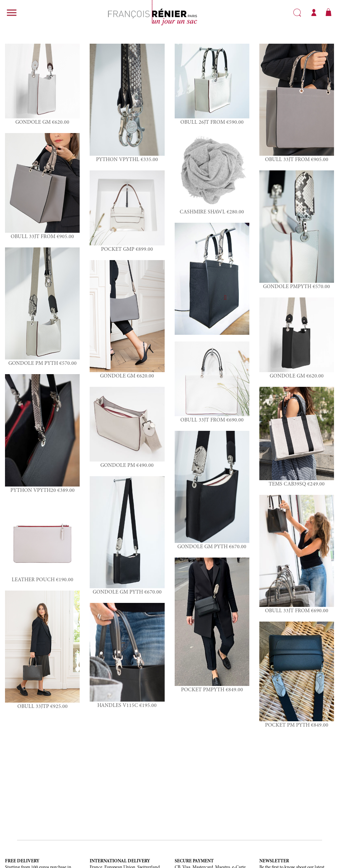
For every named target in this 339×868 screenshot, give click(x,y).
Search (297, 13)
